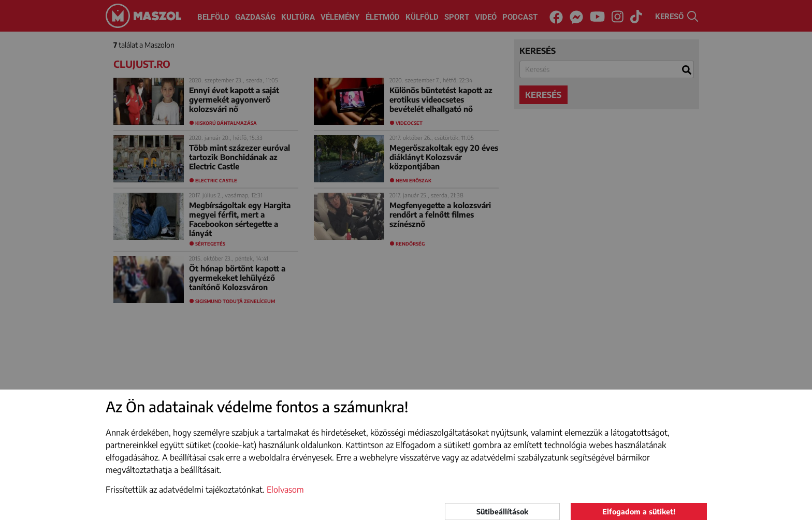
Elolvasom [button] (285, 490)
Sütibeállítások (502, 512)
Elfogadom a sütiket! (639, 512)
